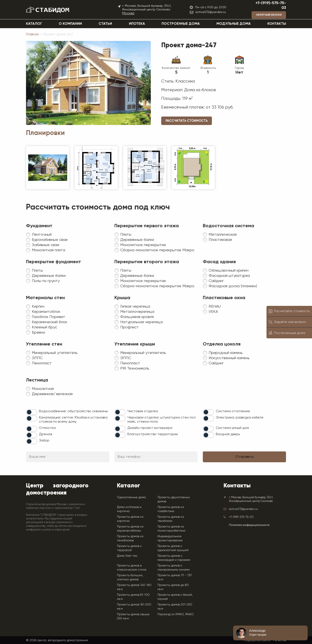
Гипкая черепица (135, 307)
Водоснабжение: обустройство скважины (73, 411)
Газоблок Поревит (49, 317)
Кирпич (38, 307)
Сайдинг (216, 281)
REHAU (215, 307)
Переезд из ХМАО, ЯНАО (176, 614)
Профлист (129, 327)
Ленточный (42, 235)
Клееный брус (45, 327)
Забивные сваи (45, 245)
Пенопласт (42, 363)
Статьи (105, 24)
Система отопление (233, 411)
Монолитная (43, 389)
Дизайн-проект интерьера (150, 428)
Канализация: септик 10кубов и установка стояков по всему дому (73, 420)
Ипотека (137, 24)
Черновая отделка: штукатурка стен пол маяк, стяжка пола (162, 420)
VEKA (213, 312)
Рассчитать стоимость (187, 121)
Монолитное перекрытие (143, 245)
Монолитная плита (49, 250)
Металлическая (223, 235)
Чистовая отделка (143, 411)
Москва (128, 13)
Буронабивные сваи (50, 240)
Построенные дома (181, 24)
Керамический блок (50, 322)
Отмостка (47, 428)
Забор (44, 441)
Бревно (39, 333)
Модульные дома (234, 24)
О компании (70, 24)
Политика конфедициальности (249, 525)
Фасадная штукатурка (229, 276)
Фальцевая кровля (137, 317)
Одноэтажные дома (131, 497)
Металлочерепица (137, 312)
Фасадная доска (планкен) (233, 286)
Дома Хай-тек (127, 556)
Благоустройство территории (153, 434)
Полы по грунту (46, 281)
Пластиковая (220, 240)
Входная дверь (228, 434)
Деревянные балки (137, 240)
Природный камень (226, 353)
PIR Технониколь (135, 368)
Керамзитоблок (46, 312)
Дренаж (46, 434)
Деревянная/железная (52, 394)
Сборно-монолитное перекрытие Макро (157, 250)
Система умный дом (232, 428)
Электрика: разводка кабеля (240, 418)
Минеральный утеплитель (55, 353)
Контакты (277, 24)
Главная (32, 34)
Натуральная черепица (141, 322)
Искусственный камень (229, 358)
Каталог (34, 24)
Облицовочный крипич (229, 271)
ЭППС (37, 358)
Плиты (126, 235)
